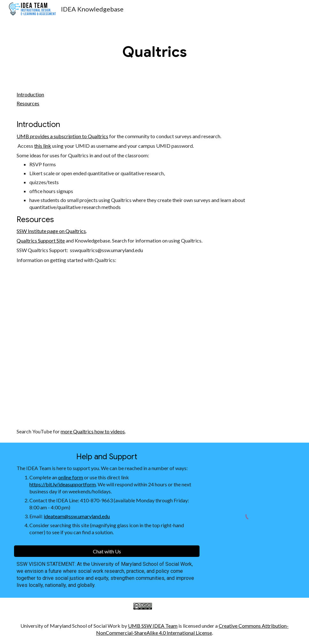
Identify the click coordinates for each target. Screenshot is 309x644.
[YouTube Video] (131, 346)
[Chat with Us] (107, 551)
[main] (154, 52)
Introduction (30, 94)
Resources (28, 103)
